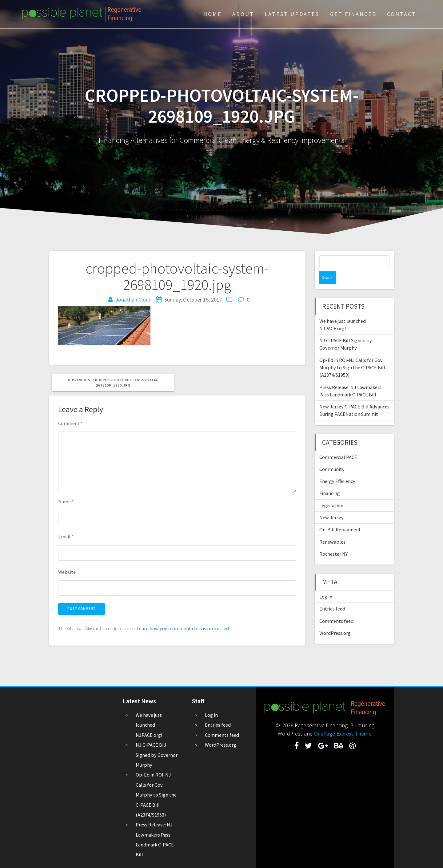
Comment (70, 423)
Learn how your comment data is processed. (183, 628)
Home (213, 14)
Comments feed (336, 608)
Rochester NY (333, 541)
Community (332, 456)
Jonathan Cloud (134, 300)
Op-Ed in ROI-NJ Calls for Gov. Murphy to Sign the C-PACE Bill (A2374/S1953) (352, 355)
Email (66, 537)
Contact (402, 14)
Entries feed (332, 596)
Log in (326, 584)
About (243, 14)
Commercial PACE (338, 444)
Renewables (332, 529)
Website (67, 572)
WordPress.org (335, 620)
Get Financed (353, 14)
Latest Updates (292, 14)
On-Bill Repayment (340, 517)
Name (66, 501)
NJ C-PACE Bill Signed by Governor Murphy (157, 755)
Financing (330, 480)
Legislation (331, 493)
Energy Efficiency (337, 468)
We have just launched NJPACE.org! (149, 725)
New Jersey (331, 505)
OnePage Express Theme (343, 734)
